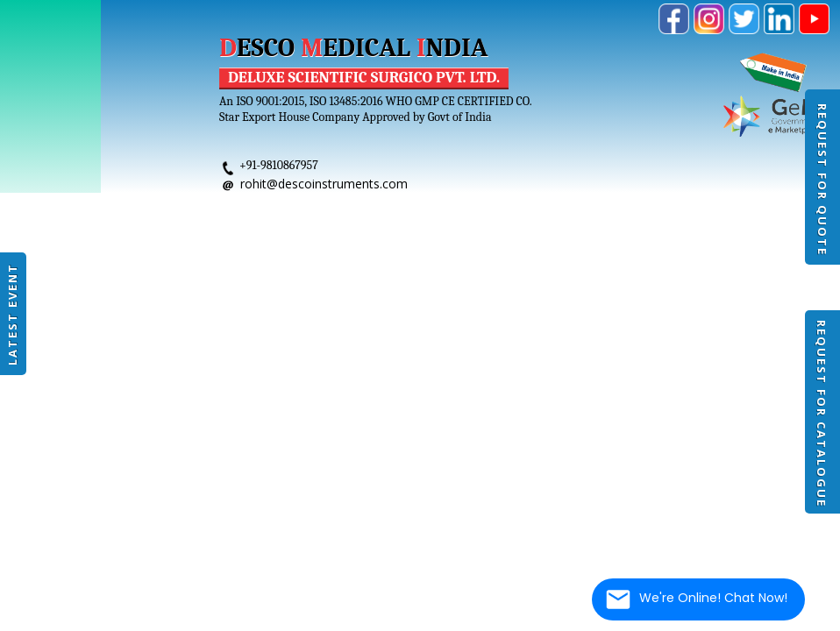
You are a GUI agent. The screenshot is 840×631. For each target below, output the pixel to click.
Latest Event (12, 314)
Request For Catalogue (822, 414)
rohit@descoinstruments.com (324, 184)
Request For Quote (822, 180)
